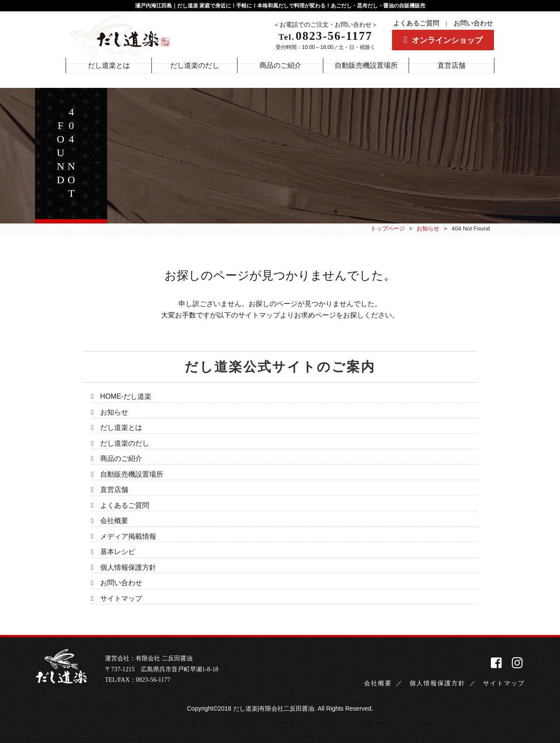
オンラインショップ (447, 40)
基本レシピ (118, 552)
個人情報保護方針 (128, 567)
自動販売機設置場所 (132, 474)
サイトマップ (121, 598)
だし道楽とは (121, 427)
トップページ (388, 228)
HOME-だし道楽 (126, 396)
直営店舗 (114, 490)
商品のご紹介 (121, 459)
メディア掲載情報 (128, 536)
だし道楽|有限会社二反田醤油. (275, 708)
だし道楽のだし (125, 443)
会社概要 (114, 521)
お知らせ (428, 228)
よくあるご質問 (416, 23)
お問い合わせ (473, 23)
